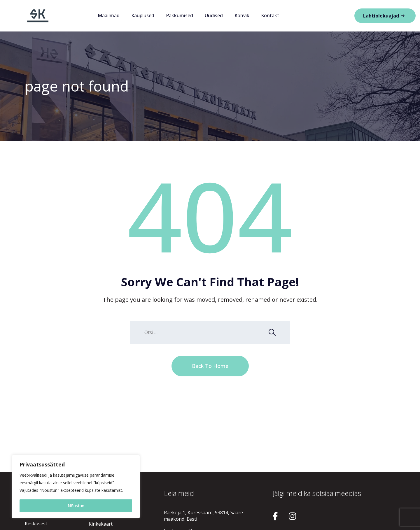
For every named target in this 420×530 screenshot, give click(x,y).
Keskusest (36, 524)
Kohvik (242, 15)
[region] (76, 487)
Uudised (214, 15)
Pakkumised (180, 15)
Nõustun (76, 506)
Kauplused (143, 15)
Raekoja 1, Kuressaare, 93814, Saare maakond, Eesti (203, 516)
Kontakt (270, 15)
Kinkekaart (101, 524)
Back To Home (210, 366)
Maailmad (109, 15)
